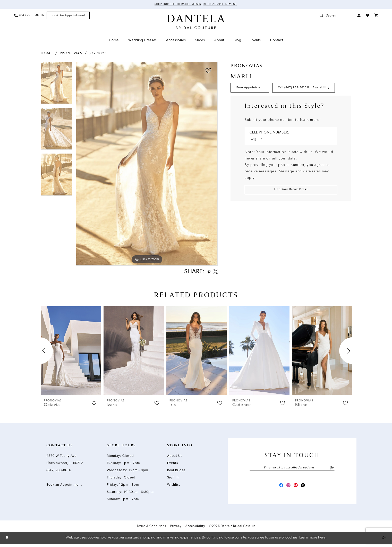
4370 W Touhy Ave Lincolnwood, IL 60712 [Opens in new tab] (65, 461)
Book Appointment (254, 90)
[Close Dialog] (8, 541)
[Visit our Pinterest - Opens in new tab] (297, 489)
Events (173, 465)
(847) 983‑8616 (59, 472)
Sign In (173, 479)
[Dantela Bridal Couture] (196, 22)
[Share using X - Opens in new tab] (215, 273)
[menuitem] (29, 16)
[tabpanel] (57, 85)
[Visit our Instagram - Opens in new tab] (287, 489)
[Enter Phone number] (288, 158)
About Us (175, 457)
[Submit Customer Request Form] (291, 209)
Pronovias (71, 54)
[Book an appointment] (68, 16)
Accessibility (195, 530)
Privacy (176, 530)
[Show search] (336, 16)
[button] (359, 16)
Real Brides (176, 472)
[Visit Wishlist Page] (368, 16)
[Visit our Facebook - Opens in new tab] (278, 489)
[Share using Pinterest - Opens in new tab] (206, 273)
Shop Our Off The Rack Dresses (174, 5)
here (322, 541)
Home (47, 54)
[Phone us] (29, 16)
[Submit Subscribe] (332, 470)
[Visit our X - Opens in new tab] (306, 489)
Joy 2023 (98, 54)
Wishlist (174, 486)
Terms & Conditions (152, 530)
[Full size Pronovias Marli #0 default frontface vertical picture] (147, 164)
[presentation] (71, 352)
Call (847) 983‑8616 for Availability (269, 104)
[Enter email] (292, 470)
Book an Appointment (224, 5)
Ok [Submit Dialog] (384, 541)
